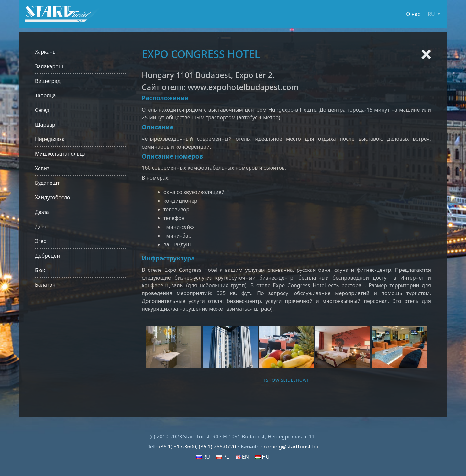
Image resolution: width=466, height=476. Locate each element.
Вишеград (48, 81)
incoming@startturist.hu (289, 447)
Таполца (45, 95)
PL (223, 457)
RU (203, 457)
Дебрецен (47, 256)
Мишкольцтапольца (60, 154)
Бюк (40, 270)
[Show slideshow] (287, 380)
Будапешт (47, 183)
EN (242, 457)
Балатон (45, 285)
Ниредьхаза (50, 139)
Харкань (45, 52)
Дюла (42, 212)
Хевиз (42, 168)
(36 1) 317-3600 (178, 447)
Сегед (42, 110)
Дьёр (41, 227)
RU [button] (432, 14)
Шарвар (45, 125)
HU (262, 457)
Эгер (41, 241)
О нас (413, 14)
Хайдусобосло (53, 197)
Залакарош (49, 66)
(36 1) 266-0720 (217, 447)
